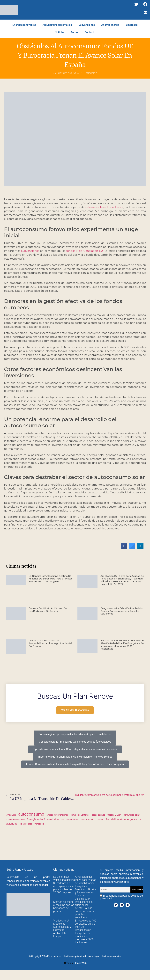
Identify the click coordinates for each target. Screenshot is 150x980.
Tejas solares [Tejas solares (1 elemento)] (26, 824)
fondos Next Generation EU (85, 251)
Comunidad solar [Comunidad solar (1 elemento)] (131, 815)
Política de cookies (112, 956)
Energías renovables (24, 25)
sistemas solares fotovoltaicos (104, 207)
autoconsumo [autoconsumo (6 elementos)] (31, 814)
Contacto (90, 32)
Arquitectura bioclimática (57, 25)
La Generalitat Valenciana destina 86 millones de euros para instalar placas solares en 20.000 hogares (51, 579)
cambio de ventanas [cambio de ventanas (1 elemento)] (80, 815)
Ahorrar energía (110, 25)
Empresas (132, 25)
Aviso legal (94, 956)
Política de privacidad (75, 956)
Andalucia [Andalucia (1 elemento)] (11, 815)
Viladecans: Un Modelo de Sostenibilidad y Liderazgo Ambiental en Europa (50, 643)
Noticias (60, 32)
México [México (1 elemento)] (100, 820)
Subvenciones (87, 25)
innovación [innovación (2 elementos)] (87, 819)
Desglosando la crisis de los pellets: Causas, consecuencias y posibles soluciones (122, 611)
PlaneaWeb (80, 963)
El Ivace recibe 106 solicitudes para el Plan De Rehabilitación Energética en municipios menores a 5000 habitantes (122, 645)
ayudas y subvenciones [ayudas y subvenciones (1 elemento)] (57, 815)
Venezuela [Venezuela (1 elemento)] (39, 824)
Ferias (75, 32)
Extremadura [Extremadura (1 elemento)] (72, 820)
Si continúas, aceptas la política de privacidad (121, 897)
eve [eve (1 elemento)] (63, 820)
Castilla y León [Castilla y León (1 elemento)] (114, 815)
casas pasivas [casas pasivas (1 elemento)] (98, 815)
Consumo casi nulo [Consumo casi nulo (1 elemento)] (16, 820)
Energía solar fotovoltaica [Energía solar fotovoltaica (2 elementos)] (43, 819)
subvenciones (30, 251)
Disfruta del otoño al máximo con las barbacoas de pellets (49, 610)
